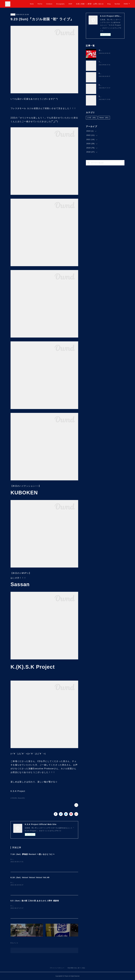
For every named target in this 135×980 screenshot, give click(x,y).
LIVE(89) (14, 798)
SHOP (80, 4)
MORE (126, 4)
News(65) (21, 798)
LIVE (13, 14)
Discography (70, 4)
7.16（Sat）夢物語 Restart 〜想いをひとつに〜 (33, 854)
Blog (118, 4)
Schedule (59, 4)
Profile (49, 4)
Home (41, 4)
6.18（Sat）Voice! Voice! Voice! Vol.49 (30, 877)
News (104, 118)
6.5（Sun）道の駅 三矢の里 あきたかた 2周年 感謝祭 (35, 901)
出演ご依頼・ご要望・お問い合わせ (99, 4)
